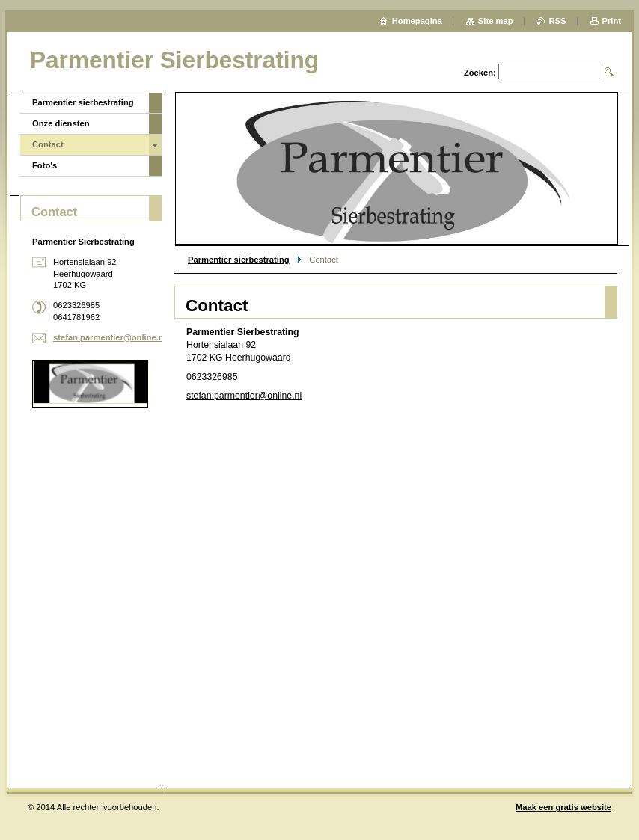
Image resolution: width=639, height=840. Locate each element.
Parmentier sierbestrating (239, 260)
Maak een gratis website (563, 807)
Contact (48, 144)
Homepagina (417, 21)
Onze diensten (61, 123)
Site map (496, 21)
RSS (558, 21)
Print (612, 21)
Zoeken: (480, 73)
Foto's (45, 165)
